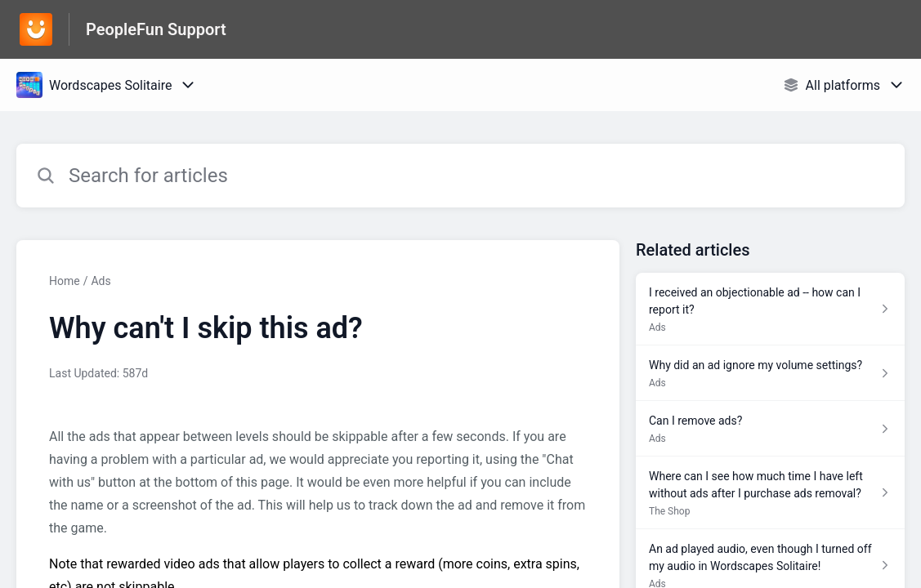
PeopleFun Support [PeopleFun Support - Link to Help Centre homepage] (156, 29)
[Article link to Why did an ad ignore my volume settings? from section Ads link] (770, 373)
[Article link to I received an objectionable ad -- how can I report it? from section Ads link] (770, 309)
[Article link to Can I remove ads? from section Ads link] (770, 429)
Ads (101, 281)
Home (65, 281)
